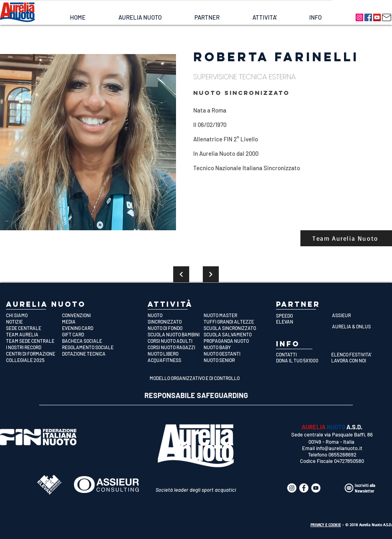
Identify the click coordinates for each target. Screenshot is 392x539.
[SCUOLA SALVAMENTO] (232, 334)
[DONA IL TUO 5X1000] (301, 360)
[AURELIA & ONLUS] (360, 326)
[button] (140, 17)
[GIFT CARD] (90, 334)
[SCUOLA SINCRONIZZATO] (232, 328)
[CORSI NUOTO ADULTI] (176, 341)
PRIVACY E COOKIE (326, 525)
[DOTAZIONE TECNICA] (90, 354)
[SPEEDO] (304, 316)
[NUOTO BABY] (232, 347)
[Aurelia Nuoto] (359, 17)
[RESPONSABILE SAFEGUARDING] (196, 396)
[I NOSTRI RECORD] (34, 347)
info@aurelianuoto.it (339, 448)
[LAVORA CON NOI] (357, 360)
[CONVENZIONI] (90, 315)
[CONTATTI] (301, 354)
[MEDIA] (90, 322)
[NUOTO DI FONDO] (176, 328)
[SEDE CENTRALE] (34, 328)
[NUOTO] (176, 315)
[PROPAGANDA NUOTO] (232, 341)
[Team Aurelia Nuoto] (346, 238)
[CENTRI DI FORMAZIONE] (34, 354)
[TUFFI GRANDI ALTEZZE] (232, 322)
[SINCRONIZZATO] (176, 322)
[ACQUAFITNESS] (176, 360)
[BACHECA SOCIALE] (90, 341)
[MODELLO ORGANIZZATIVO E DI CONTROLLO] (196, 378)
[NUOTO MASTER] (232, 315)
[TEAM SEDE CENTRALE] (34, 341)
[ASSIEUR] (360, 315)
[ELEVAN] (304, 322)
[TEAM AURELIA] (34, 334)
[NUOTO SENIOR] (232, 360)
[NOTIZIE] (34, 322)
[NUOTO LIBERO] (176, 354)
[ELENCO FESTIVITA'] (357, 354)
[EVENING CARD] (90, 328)
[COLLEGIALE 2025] (34, 360)
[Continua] (181, 274)
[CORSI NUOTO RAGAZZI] (176, 347)
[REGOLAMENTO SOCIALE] (90, 347)
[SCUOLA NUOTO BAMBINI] (176, 334)
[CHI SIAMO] (34, 315)
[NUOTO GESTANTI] (232, 354)
